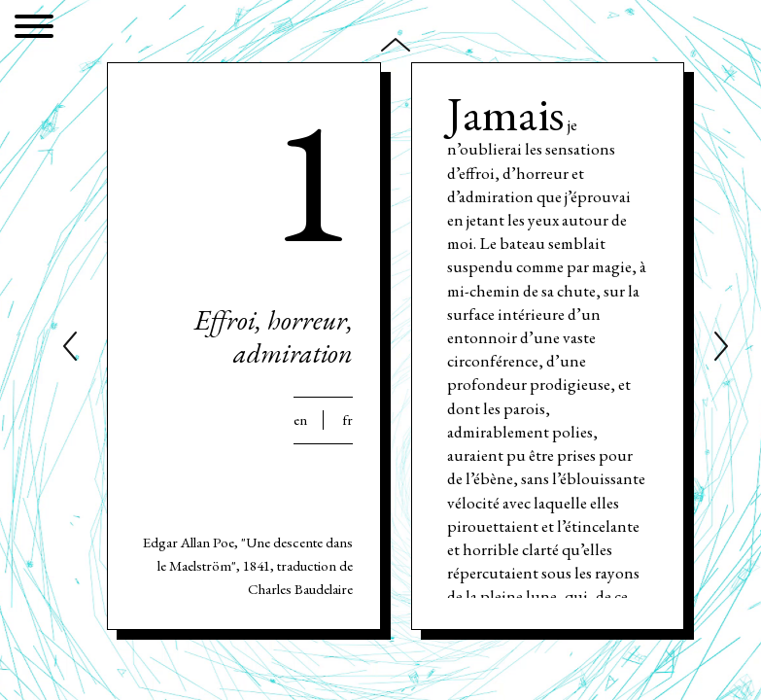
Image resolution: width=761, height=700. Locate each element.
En (300, 420)
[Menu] (34, 30)
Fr (347, 420)
